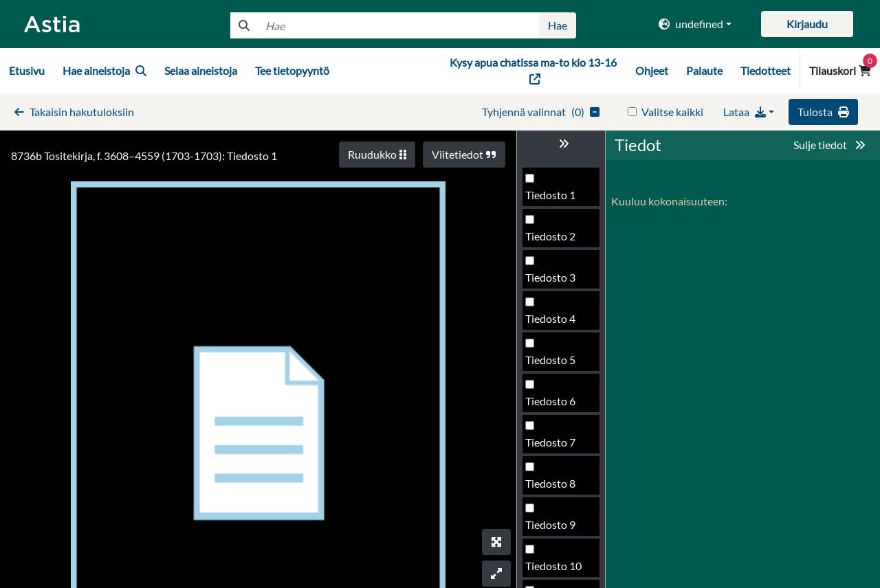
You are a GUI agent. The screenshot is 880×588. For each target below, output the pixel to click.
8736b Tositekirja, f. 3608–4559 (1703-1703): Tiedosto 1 (144, 156)
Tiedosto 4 (550, 318)
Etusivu (27, 70)
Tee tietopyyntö (292, 70)
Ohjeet (652, 70)
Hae (558, 25)
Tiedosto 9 (550, 524)
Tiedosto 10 (553, 566)
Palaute (704, 70)
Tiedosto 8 (550, 483)
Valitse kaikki (672, 112)
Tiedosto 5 (550, 360)
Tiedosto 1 (550, 195)
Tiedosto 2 (550, 236)
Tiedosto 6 (550, 401)
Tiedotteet (766, 70)
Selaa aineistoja (201, 70)
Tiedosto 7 (550, 442)
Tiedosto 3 (550, 277)
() (541, 112)
